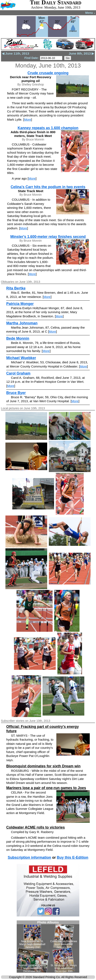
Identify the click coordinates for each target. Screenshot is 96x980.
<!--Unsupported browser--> (48, 947)
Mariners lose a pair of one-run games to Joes (46, 788)
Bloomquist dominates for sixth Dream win (43, 766)
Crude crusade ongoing (48, 73)
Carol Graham (18, 373)
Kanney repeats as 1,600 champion (48, 128)
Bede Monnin (18, 338)
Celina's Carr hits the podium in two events (48, 187)
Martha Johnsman (22, 323)
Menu (90, 13)
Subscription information (29, 857)
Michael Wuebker (21, 358)
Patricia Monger (20, 304)
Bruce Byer (16, 393)
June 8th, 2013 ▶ (81, 53)
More (28, 119)
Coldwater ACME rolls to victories (35, 827)
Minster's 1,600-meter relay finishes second (48, 237)
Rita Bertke (16, 288)
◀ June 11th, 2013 (16, 53)
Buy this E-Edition (73, 857)
